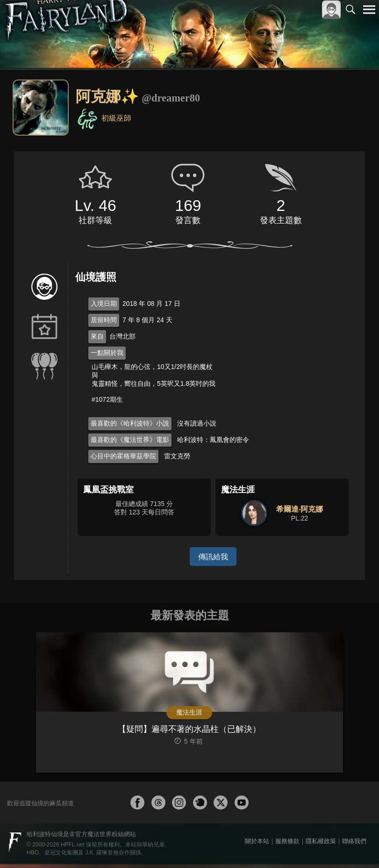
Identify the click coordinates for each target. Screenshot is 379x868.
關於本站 (257, 845)
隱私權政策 (321, 845)
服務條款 (287, 845)
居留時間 (104, 320)
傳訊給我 (213, 556)
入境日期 (104, 304)
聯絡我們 (354, 845)
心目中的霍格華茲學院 (123, 456)
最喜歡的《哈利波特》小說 (130, 423)
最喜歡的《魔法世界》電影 (130, 440)
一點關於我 (107, 353)
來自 (97, 336)
